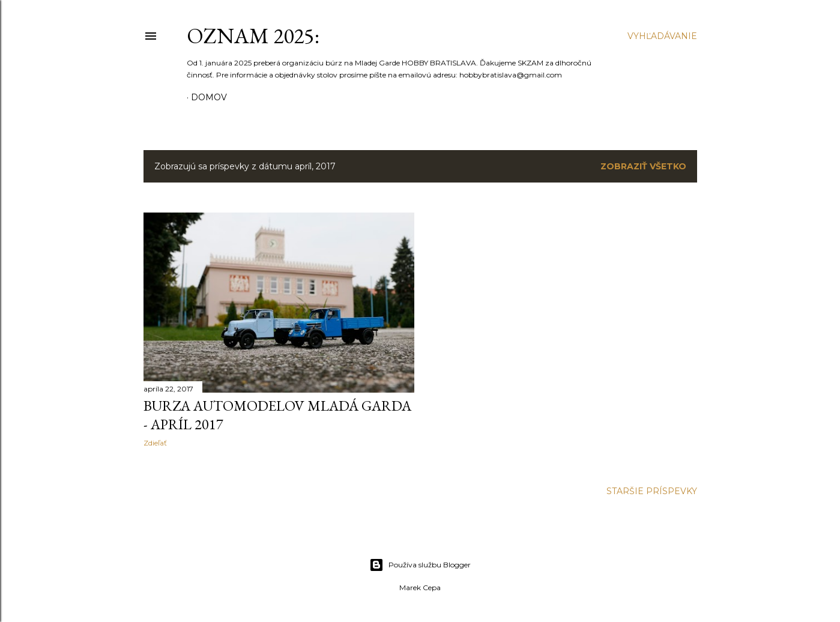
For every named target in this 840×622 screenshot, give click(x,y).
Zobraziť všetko (643, 166)
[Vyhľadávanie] (662, 36)
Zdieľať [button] (155, 443)
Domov (209, 97)
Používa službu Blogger (420, 565)
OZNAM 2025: (253, 36)
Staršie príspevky (652, 491)
